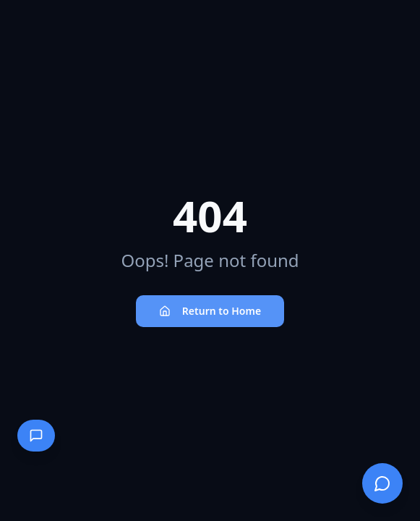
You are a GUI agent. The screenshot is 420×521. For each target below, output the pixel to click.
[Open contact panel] (36, 436)
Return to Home (210, 311)
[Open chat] (382, 483)
